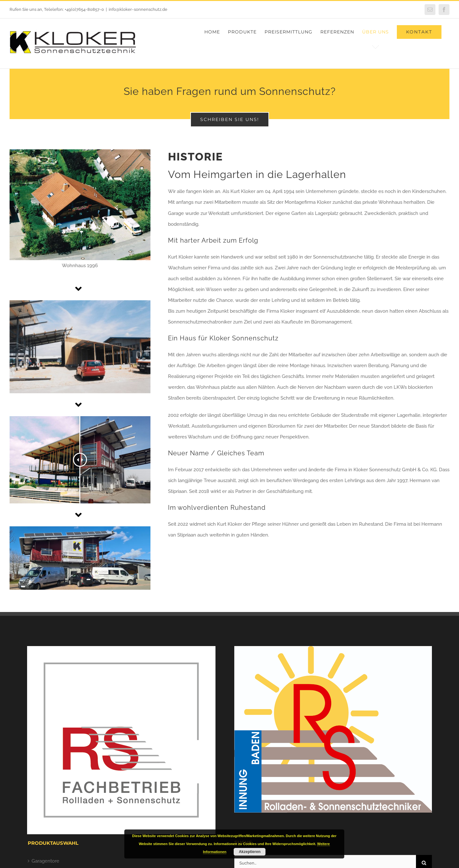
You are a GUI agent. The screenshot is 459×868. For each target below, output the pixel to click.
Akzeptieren (250, 852)
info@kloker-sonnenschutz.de (138, 9)
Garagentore (45, 861)
